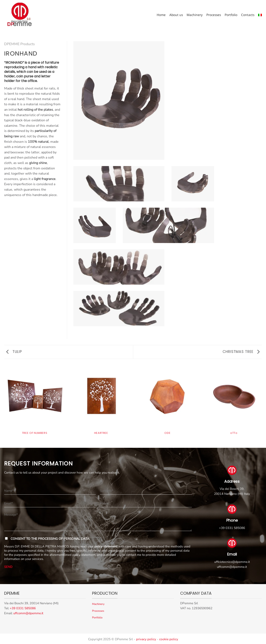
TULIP (14, 352)
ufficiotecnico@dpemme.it (232, 562)
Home (161, 15)
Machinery (195, 15)
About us (176, 15)
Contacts (248, 15)
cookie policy (169, 639)
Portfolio (231, 15)
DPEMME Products (19, 44)
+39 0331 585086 (232, 528)
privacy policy (146, 639)
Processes (214, 15)
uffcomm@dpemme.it (232, 567)
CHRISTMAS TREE (241, 352)
